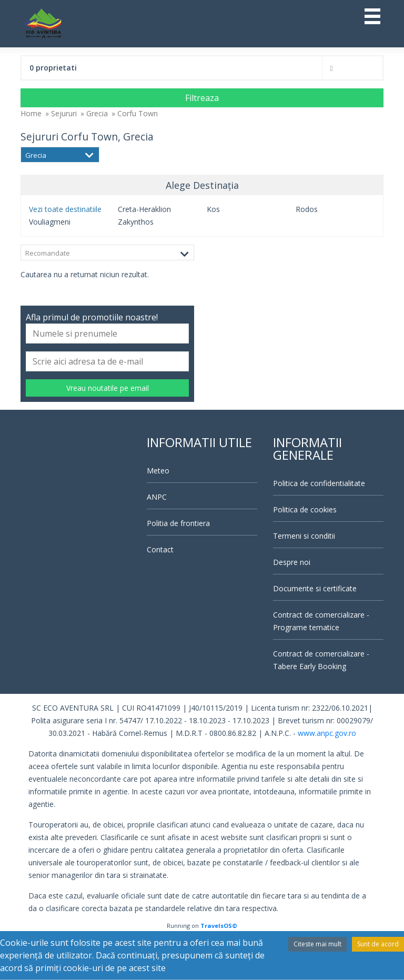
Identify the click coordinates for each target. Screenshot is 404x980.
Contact (160, 549)
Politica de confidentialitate (319, 483)
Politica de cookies (305, 509)
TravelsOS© (219, 926)
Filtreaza (202, 98)
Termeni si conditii (304, 536)
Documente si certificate (315, 588)
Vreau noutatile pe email (108, 388)
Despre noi (292, 562)
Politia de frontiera (178, 523)
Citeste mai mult (317, 944)
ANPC (157, 497)
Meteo (158, 471)
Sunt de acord (378, 944)
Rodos (307, 209)
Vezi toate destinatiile (65, 209)
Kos (213, 209)
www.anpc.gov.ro (327, 733)
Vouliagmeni (50, 222)
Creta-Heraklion (144, 209)
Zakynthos (136, 222)
